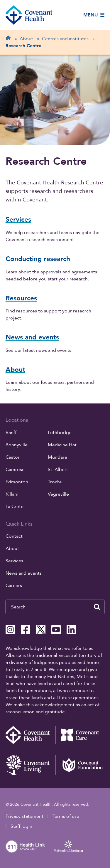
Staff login (21, 826)
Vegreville (58, 494)
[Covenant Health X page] (41, 630)
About (12, 549)
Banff (11, 433)
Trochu (55, 482)
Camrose (15, 470)
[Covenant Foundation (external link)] (80, 765)
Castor (13, 457)
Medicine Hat (62, 445)
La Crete (15, 507)
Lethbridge (60, 433)
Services (14, 561)
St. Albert (58, 470)
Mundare (57, 457)
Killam (12, 494)
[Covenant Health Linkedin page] (71, 630)
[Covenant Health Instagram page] (10, 630)
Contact (14, 536)
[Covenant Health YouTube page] (56, 630)
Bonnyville (17, 445)
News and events (24, 573)
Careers (14, 586)
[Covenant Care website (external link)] (80, 735)
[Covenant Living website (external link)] (30, 765)
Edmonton (17, 482)
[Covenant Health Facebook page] (26, 630)
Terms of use (66, 816)
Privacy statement (24, 816)
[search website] (97, 607)
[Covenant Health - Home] (30, 735)
